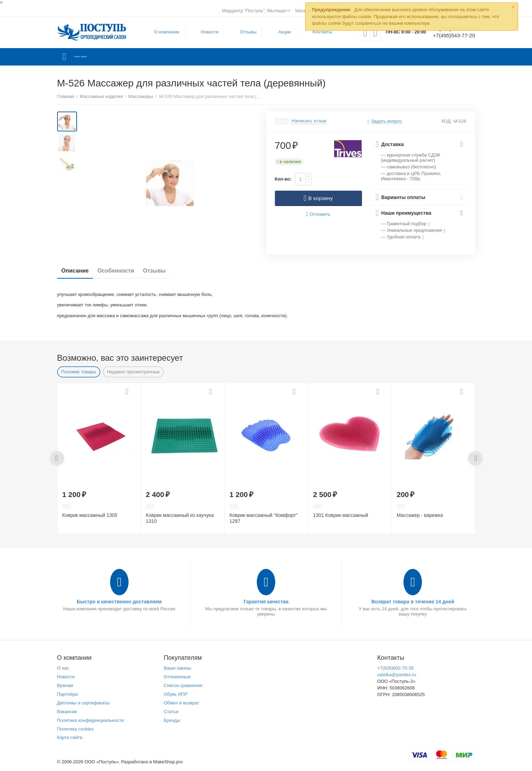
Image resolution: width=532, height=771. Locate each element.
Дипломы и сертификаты (83, 703)
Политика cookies (75, 729)
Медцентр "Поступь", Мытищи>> (256, 11)
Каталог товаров (98, 57)
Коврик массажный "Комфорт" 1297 (264, 518)
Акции (280, 32)
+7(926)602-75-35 (396, 668)
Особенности (124, 271)
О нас (63, 668)
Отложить (318, 214)
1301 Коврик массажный (341, 515)
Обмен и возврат (182, 703)
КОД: (447, 121)
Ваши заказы (178, 668)
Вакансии (67, 712)
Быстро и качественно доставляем (119, 602)
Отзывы (244, 32)
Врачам (65, 685)
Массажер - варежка (420, 515)
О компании (163, 32)
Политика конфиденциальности (91, 720)
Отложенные (177, 677)
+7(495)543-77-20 (450, 36)
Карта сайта (70, 737)
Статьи (171, 712)
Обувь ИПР (176, 694)
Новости (205, 32)
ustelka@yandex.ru (397, 675)
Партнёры (68, 694)
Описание (78, 271)
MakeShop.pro (168, 762)
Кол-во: (283, 179)
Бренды (172, 720)
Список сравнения (183, 685)
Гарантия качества (266, 602)
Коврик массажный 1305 (90, 515)
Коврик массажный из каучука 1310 (180, 518)
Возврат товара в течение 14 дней (413, 602)
